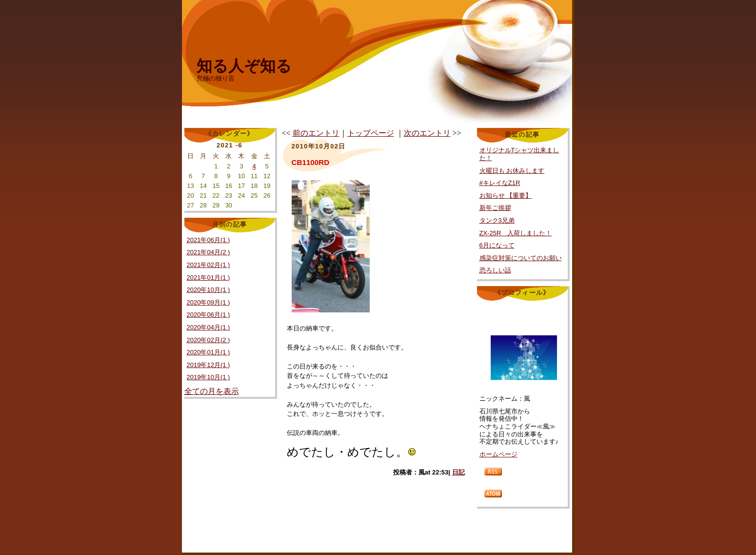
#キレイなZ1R (500, 183)
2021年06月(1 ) (209, 240)
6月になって (497, 245)
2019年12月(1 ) (209, 365)
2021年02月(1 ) (209, 265)
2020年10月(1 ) (209, 290)
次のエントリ (427, 133)
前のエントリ (316, 133)
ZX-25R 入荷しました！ (516, 233)
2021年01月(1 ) (209, 277)
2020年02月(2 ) (209, 340)
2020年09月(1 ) (209, 302)
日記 (458, 472)
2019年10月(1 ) (209, 377)
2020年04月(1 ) (209, 327)
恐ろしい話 (495, 270)
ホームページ (498, 454)
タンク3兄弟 (497, 220)
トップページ (371, 133)
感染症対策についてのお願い (521, 258)
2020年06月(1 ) (209, 315)
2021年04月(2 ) (209, 252)
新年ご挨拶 (495, 208)
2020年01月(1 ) (209, 352)
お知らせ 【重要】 (506, 195)
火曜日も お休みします (512, 171)
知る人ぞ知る (244, 66)
